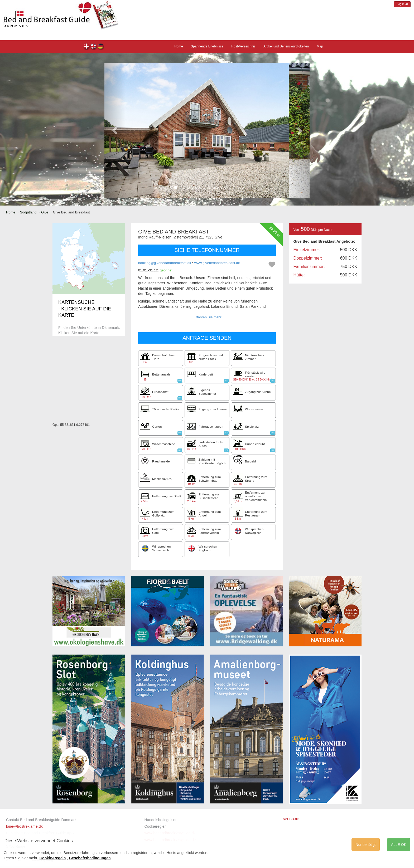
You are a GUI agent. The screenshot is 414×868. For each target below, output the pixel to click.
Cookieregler (155, 826)
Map (320, 46)
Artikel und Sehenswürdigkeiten (286, 46)
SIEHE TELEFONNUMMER (207, 250)
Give (45, 212)
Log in (402, 4)
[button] (115, 131)
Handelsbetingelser (161, 820)
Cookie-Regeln (53, 858)
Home (179, 46)
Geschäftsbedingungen (90, 858)
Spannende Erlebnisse (207, 46)
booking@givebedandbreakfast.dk (165, 263)
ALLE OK (399, 845)
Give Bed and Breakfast (87, 47)
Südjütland (28, 212)
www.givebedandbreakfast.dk (217, 263)
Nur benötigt (365, 845)
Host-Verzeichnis (243, 46)
